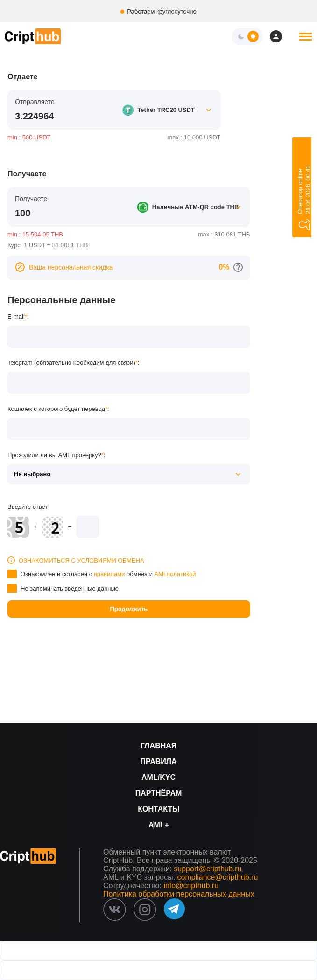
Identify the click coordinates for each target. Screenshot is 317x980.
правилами (109, 574)
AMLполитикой (175, 574)
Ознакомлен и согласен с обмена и (108, 574)
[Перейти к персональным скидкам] (238, 267)
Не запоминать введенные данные (70, 588)
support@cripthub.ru (208, 869)
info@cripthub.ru (191, 886)
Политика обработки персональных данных (179, 894)
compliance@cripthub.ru (218, 877)
